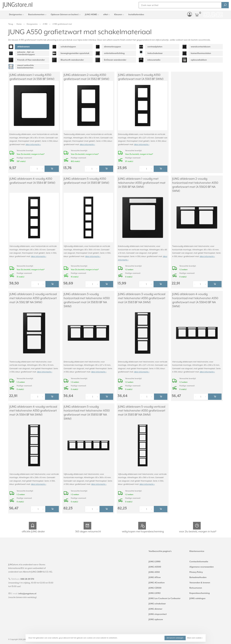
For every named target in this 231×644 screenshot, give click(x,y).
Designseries (15, 15)
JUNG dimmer (155, 609)
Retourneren (196, 588)
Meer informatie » (33, 145)
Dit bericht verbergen (175, 638)
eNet (106, 15)
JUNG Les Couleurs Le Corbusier (165, 598)
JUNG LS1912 (155, 593)
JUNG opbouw (156, 620)
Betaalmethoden (198, 577)
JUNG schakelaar (157, 604)
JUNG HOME (91, 15)
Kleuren (118, 15)
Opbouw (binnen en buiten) (65, 15)
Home (19, 24)
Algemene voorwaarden (202, 567)
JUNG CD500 (155, 588)
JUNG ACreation (157, 583)
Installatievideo (136, 15)
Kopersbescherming (200, 593)
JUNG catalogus (197, 598)
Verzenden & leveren (200, 583)
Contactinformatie (199, 562)
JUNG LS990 (155, 562)
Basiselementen (36, 15)
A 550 (45, 24)
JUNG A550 (154, 572)
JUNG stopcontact (158, 614)
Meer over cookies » (195, 638)
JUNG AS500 (155, 567)
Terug (11, 24)
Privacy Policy (196, 572)
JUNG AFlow (155, 577)
